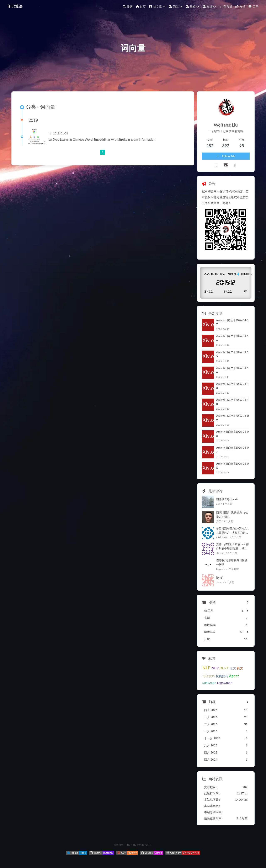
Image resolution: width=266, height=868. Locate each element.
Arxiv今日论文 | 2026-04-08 (232, 434)
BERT (224, 668)
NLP (206, 668)
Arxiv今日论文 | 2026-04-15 (232, 354)
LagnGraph (225, 683)
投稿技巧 (222, 676)
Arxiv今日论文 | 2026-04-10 (232, 402)
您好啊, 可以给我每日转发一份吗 (232, 562)
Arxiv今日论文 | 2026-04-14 (232, 370)
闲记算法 (15, 6)
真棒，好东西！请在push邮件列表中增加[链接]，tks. (233, 546)
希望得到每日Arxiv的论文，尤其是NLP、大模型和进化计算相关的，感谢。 (233, 531)
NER (215, 668)
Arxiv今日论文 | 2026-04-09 (232, 418)
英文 (240, 668)
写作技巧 (209, 676)
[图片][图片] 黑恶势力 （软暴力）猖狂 (232, 515)
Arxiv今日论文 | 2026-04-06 (232, 466)
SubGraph (209, 683)
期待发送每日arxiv (227, 499)
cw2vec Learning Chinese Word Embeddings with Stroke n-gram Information (102, 139)
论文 (233, 668)
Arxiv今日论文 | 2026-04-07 (232, 450)
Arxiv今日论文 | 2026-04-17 (232, 322)
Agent (234, 676)
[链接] (220, 578)
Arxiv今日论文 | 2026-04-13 (232, 386)
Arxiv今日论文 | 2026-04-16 (232, 338)
